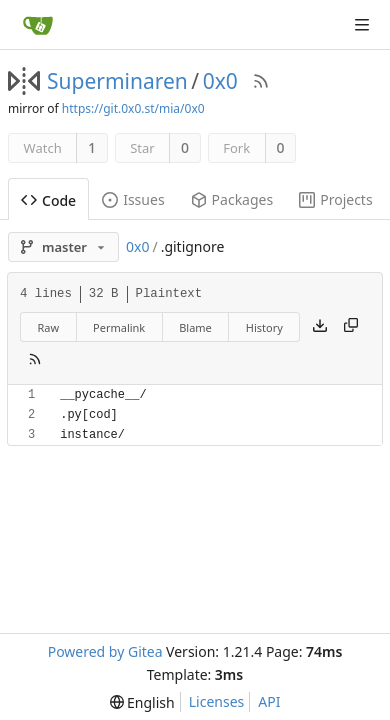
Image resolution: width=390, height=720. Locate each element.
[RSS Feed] (261, 81)
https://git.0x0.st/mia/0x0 (133, 108)
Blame (195, 327)
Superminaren (117, 81)
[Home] (38, 25)
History (264, 327)
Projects (335, 199)
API (269, 701)
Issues (133, 199)
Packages (232, 199)
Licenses (217, 701)
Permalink (119, 327)
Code (48, 200)
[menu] (142, 702)
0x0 (220, 81)
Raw (48, 327)
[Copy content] (351, 327)
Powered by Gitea (105, 651)
